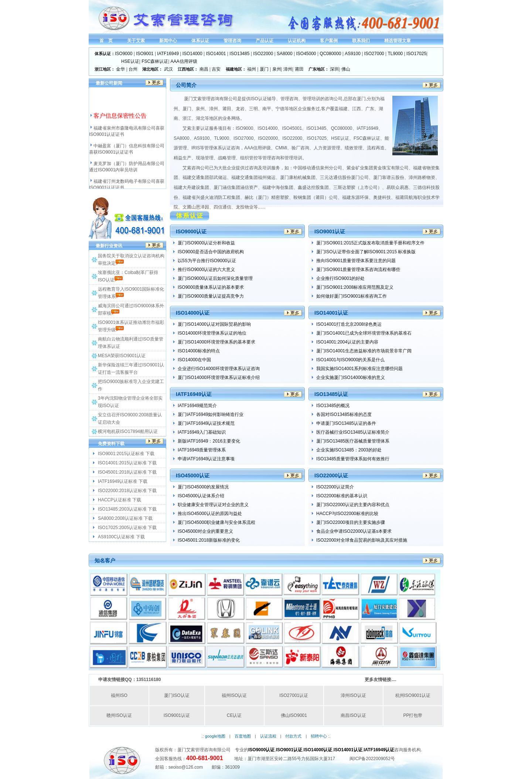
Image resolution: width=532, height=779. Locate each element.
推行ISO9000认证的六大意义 (206, 270)
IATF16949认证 (379, 750)
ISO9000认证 (261, 750)
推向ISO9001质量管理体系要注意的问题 (356, 261)
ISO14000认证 (318, 750)
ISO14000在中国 (194, 360)
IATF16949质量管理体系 (202, 450)
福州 (252, 69)
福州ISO (119, 695)
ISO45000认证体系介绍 (201, 496)
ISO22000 (263, 54)
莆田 (299, 69)
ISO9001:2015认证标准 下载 (126, 454)
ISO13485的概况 (333, 406)
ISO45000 (306, 54)
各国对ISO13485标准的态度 (344, 414)
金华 (120, 69)
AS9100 (353, 54)
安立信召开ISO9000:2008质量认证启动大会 (130, 419)
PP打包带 (413, 715)
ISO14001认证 (348, 750)
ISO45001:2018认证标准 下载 (127, 472)
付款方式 (293, 736)
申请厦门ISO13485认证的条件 (346, 423)
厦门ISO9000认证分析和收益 (206, 243)
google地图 (215, 736)
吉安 (216, 69)
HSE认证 (130, 61)
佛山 (346, 69)
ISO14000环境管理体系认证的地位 (212, 333)
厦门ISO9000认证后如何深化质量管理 (215, 278)
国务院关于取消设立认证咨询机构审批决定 (131, 260)
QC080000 (330, 54)
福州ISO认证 (234, 695)
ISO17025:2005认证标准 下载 (127, 528)
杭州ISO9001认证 (413, 695)
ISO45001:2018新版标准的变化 (209, 540)
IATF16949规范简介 (197, 406)
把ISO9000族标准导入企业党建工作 (131, 385)
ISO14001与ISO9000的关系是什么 (350, 360)
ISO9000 (124, 54)
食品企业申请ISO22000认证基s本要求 (354, 531)
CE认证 (234, 715)
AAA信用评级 (184, 61)
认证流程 (268, 736)
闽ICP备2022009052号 (372, 759)
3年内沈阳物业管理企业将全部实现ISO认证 (130, 402)
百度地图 (243, 736)
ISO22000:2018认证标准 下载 (127, 491)
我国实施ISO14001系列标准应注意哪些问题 (359, 369)
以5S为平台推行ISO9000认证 (207, 261)
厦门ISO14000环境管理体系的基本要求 (216, 342)
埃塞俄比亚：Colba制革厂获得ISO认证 (128, 276)
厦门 (264, 69)
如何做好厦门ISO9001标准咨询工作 (352, 296)
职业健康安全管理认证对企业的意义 (213, 505)
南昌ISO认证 (353, 715)
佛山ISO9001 (294, 715)
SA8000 (285, 54)
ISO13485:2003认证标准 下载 (127, 509)
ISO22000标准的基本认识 (342, 496)
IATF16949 (168, 54)
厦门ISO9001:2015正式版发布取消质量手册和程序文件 (370, 243)
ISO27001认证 (294, 695)
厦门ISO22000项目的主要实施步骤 (351, 522)
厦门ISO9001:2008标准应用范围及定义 (355, 287)
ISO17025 (416, 54)
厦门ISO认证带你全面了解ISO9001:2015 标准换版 (366, 252)
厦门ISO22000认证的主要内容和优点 (353, 505)
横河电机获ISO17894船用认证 (128, 431)
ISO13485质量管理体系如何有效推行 (353, 459)
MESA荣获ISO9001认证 (122, 356)
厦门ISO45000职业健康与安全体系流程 (216, 522)
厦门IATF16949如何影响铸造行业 (211, 414)
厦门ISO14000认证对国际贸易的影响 (214, 324)
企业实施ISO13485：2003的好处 (349, 450)
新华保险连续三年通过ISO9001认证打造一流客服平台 (131, 369)
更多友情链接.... (380, 680)
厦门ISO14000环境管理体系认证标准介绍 (219, 377)
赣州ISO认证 (119, 715)
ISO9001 (145, 54)
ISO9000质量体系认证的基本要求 (211, 287)
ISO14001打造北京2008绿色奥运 (349, 324)
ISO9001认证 (177, 715)
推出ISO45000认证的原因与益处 (210, 514)
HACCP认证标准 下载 (120, 500)
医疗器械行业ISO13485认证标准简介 (353, 432)
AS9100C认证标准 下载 (121, 537)
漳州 (288, 69)
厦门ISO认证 (177, 695)
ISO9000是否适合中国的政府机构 (211, 252)
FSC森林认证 (155, 61)
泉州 (277, 69)
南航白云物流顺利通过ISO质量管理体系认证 (131, 343)
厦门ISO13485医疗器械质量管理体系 (353, 441)
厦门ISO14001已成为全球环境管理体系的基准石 (364, 333)
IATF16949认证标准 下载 (123, 481)
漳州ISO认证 (353, 695)
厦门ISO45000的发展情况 (203, 487)
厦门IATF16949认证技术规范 (206, 423)
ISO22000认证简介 (335, 487)
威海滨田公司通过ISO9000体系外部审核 (131, 309)
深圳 (334, 69)
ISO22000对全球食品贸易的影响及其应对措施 (362, 540)
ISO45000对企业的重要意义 (205, 531)
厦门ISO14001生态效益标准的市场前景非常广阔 (364, 351)
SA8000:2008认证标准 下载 (125, 518)
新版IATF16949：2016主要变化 (209, 441)
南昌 (204, 69)
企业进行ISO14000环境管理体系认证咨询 (219, 369)
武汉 (168, 69)
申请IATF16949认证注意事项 (206, 459)
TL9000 (395, 54)
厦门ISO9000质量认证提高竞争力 (211, 296)
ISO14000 (192, 54)
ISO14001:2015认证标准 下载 (127, 463)
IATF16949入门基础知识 (202, 432)
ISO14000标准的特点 (199, 351)
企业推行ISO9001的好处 (340, 278)
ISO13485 (239, 54)
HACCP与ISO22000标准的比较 (347, 514)
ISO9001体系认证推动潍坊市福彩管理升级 (131, 326)
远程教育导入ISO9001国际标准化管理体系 (131, 293)
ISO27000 (374, 54)
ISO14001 (216, 54)
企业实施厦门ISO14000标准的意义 (351, 377)
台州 (133, 69)
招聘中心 (319, 736)
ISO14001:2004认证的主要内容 (347, 342)
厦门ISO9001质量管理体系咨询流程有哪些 (358, 270)
